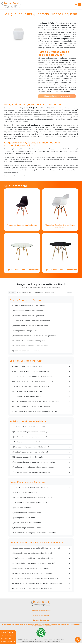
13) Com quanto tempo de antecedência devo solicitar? (32, 377)
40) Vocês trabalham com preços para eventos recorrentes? (34, 533)
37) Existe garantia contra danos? (24, 518)
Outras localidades (9, 642)
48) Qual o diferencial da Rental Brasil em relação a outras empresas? (37, 584)
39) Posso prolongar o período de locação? (27, 528)
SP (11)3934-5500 (18, 625)
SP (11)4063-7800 (7, 625)
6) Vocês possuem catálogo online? (25, 331)
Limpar (70, 293)
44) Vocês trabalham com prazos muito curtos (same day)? (34, 564)
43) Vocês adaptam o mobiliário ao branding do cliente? (32, 559)
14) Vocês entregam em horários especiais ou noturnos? (33, 382)
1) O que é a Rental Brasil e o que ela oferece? (28, 306)
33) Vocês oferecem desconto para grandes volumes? (32, 498)
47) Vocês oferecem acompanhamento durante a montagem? (35, 579)
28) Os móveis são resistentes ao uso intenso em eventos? (34, 463)
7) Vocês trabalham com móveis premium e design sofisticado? (35, 336)
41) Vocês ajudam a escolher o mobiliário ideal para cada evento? (36, 549)
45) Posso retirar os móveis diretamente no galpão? (31, 569)
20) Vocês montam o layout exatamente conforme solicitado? (35, 412)
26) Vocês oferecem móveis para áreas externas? (30, 453)
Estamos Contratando (41, 621)
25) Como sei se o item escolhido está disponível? (30, 448)
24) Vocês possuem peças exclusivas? (26, 442)
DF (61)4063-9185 (45, 627)
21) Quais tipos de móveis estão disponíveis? (28, 427)
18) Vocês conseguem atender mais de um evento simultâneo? (35, 402)
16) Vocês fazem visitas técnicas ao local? (27, 392)
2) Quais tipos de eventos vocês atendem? (28, 311)
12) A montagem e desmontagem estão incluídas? (31, 372)
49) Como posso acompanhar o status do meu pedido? (32, 589)
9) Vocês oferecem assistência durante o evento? (30, 346)
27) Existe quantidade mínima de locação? (28, 458)
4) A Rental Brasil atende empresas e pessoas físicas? (32, 321)
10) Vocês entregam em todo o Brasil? (26, 351)
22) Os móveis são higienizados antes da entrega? (30, 432)
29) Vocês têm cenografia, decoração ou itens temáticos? (33, 468)
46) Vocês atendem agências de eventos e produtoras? (32, 574)
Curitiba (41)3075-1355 (71, 625)
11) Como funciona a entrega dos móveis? (27, 367)
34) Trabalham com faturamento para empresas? (30, 503)
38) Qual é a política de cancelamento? (26, 523)
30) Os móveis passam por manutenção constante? (31, 473)
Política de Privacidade (41, 616)
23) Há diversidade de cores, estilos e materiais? (29, 437)
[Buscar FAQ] (41, 293)
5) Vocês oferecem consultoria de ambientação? (30, 326)
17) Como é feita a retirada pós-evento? (26, 397)
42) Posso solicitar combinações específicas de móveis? (32, 554)
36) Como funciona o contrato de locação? (27, 513)
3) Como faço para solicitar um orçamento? (28, 316)
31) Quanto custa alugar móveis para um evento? (30, 488)
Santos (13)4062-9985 (57, 625)
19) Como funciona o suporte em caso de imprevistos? (32, 407)
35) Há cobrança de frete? (21, 508)
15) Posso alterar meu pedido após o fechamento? (30, 387)
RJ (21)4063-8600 (29, 625)
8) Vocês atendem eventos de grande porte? (28, 341)
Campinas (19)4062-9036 (42, 625)
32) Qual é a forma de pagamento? (25, 493)
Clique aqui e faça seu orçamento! (57, 96)
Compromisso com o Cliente (41, 611)
